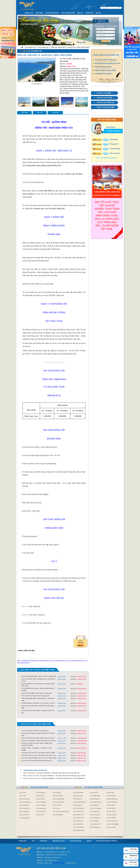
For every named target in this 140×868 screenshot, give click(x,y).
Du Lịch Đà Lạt (77, 799)
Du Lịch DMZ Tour (95, 818)
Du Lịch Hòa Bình (78, 824)
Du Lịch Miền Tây (112, 799)
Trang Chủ (29, 13)
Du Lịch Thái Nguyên (113, 824)
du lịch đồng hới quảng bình (29, 660)
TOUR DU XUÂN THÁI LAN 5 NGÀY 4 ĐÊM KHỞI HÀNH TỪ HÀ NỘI (37, 744)
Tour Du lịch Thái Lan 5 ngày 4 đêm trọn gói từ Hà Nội (38, 738)
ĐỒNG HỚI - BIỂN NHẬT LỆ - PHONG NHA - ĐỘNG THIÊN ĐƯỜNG (70, 48)
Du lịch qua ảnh (76, 841)
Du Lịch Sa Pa (94, 793)
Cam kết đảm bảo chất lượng (103, 74)
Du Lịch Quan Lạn (78, 815)
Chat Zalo (133, 850)
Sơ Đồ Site (43, 841)
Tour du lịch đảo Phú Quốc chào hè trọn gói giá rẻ (37, 761)
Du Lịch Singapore (41, 802)
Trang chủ (23, 841)
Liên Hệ (98, 13)
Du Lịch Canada (41, 793)
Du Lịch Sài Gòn (111, 818)
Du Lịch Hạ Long (78, 796)
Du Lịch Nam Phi (41, 812)
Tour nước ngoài (52, 13)
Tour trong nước (68, 13)
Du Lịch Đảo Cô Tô (95, 824)
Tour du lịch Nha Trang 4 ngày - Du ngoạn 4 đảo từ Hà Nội (38, 712)
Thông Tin (89, 13)
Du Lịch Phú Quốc (95, 815)
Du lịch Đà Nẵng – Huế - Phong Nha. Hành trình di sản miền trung (38, 685)
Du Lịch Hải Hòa (95, 812)
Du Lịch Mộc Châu (112, 802)
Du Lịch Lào (56, 808)
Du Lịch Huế (110, 793)
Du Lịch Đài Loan (41, 805)
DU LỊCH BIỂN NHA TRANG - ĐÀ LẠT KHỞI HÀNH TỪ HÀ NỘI (38, 689)
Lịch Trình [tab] (24, 112)
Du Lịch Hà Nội (111, 808)
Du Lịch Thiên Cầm (79, 818)
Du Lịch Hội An (94, 805)
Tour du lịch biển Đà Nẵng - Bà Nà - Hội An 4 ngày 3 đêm (39, 676)
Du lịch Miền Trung (30, 48)
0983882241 (133, 857)
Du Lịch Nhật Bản (58, 796)
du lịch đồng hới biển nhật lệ (76, 660)
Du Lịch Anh (23, 793)
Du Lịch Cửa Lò (78, 805)
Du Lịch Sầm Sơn (78, 812)
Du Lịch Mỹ (22, 796)
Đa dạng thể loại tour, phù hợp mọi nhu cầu (107, 63)
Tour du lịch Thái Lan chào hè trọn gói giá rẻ (35, 731)
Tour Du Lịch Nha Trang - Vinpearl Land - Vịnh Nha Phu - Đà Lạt (39, 680)
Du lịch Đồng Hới (43, 48)
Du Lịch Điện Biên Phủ (80, 802)
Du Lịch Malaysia (24, 812)
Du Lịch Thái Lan (24, 805)
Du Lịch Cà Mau (111, 827)
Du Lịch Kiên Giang (79, 830)
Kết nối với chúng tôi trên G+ (107, 841)
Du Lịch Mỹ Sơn (111, 796)
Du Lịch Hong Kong (58, 802)
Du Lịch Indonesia (24, 808)
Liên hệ (89, 841)
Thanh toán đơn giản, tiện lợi (103, 67)
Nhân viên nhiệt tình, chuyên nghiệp (105, 70)
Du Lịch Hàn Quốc (24, 799)
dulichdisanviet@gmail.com (109, 158)
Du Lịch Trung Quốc (25, 802)
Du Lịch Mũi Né (111, 805)
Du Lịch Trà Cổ (111, 812)
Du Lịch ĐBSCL (94, 821)
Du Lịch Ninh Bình (78, 793)
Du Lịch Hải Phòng (78, 827)
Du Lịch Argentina (58, 815)
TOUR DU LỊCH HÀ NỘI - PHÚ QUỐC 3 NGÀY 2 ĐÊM (38, 753)
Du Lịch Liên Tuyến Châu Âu (61, 812)
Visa (33, 841)
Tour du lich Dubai (24, 818)
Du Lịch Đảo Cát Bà (96, 802)
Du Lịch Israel (40, 796)
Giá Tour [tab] (40, 112)
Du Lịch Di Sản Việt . (59, 863)
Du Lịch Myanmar (41, 808)
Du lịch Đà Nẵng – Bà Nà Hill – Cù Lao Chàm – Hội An (38, 703)
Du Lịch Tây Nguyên (96, 808)
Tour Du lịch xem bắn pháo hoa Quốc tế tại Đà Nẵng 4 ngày (38, 707)
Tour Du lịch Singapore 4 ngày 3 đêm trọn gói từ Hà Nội (38, 741)
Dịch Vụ (80, 13)
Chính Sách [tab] (55, 112)
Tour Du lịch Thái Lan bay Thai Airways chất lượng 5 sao (39, 755)
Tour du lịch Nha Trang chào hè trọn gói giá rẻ (35, 696)
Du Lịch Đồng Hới (95, 827)
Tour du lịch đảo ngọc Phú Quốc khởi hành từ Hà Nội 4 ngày (38, 734)
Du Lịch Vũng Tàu (95, 799)
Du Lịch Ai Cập (40, 799)
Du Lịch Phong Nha (79, 808)
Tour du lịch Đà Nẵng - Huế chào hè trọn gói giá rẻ (37, 693)
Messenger (133, 863)
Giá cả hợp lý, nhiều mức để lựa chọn (106, 60)
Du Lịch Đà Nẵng (95, 796)
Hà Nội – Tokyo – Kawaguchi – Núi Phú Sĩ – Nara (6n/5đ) (37, 749)
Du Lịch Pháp (57, 793)
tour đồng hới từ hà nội (60, 660)
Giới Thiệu (39, 13)
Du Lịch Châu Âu (24, 815)
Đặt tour (80, 646)
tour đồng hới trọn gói (45, 660)
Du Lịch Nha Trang (112, 821)
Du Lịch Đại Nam (78, 821)
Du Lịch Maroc (40, 815)
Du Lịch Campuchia (58, 799)
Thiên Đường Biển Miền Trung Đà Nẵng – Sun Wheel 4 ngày (38, 699)
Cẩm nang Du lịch (58, 841)
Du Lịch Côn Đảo (112, 815)
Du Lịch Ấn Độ (57, 805)
